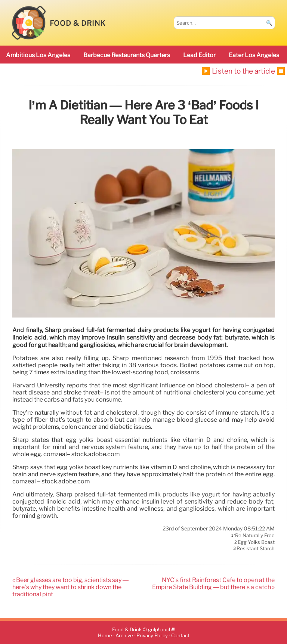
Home (105, 636)
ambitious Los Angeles (38, 55)
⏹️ (281, 71)
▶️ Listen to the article (238, 71)
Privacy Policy (152, 636)
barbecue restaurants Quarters (127, 55)
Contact (180, 636)
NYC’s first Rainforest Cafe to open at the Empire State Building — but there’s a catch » (213, 583)
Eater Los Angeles (254, 55)
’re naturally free (254, 536)
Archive (124, 636)
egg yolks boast (256, 542)
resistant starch (256, 549)
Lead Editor (199, 55)
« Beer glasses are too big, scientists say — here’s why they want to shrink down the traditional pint (70, 587)
